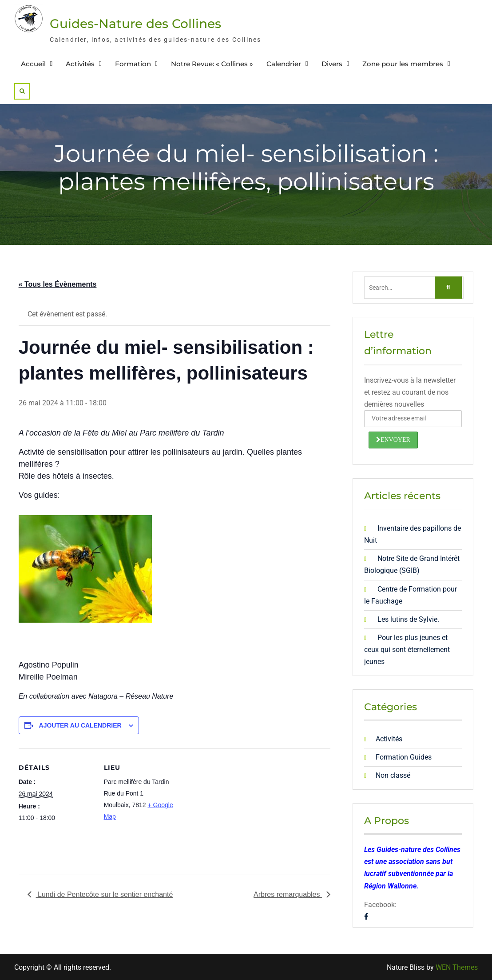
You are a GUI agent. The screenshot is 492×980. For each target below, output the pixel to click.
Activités (80, 64)
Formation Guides (404, 757)
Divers (332, 64)
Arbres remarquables (288, 894)
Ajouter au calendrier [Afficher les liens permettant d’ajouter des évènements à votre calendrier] (80, 725)
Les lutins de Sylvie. (408, 619)
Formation (133, 64)
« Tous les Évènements (58, 284)
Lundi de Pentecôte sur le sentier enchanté (105, 894)
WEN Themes (457, 967)
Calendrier (284, 64)
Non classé (393, 775)
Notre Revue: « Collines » (212, 64)
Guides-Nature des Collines (135, 24)
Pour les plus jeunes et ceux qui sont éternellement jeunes (407, 650)
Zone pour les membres (403, 64)
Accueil (33, 64)
